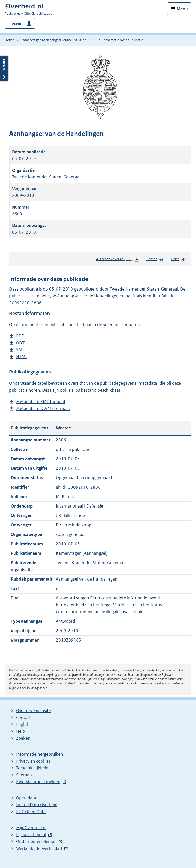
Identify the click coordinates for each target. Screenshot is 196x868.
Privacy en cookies (33, 761)
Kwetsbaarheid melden (38, 782)
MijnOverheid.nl (31, 828)
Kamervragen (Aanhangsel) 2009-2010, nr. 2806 (58, 40)
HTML (22, 357)
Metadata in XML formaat (41, 402)
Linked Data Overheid (37, 805)
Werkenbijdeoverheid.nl (39, 848)
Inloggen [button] (14, 23)
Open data (26, 798)
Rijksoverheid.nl (31, 835)
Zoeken (23, 738)
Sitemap (24, 775)
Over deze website (33, 710)
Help (21, 731)
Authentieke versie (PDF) (118, 260)
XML (20, 350)
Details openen (4, 69)
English (23, 724)
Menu (182, 9)
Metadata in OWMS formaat (43, 409)
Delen (178, 259)
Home (9, 40)
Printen (155, 259)
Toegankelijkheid (32, 768)
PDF (20, 336)
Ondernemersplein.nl (36, 841)
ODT (20, 343)
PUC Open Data (31, 812)
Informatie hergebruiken (40, 754)
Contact (23, 717)
